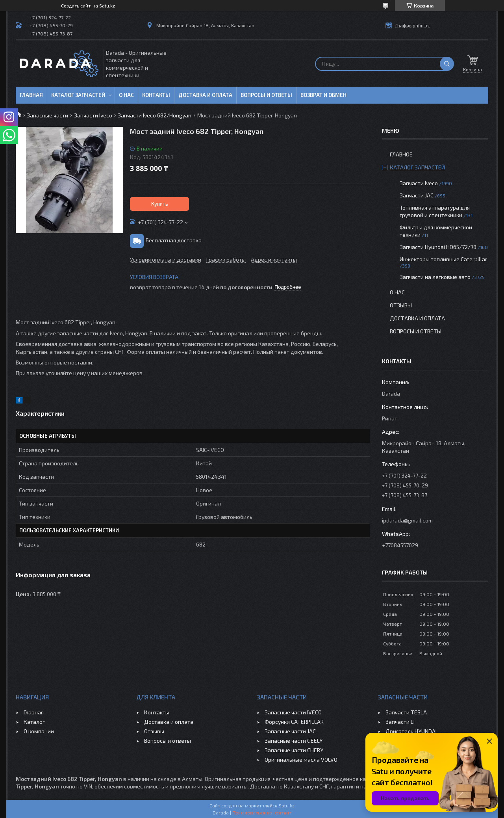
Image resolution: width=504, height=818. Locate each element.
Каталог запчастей (78, 95)
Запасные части (47, 115)
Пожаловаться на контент (262, 812)
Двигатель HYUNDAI (411, 731)
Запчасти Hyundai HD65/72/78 (438, 247)
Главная (31, 95)
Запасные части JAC (290, 731)
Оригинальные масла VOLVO (301, 759)
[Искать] (447, 64)
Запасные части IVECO (293, 712)
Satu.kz (287, 805)
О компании (39, 731)
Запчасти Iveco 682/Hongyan (155, 115)
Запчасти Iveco (93, 115)
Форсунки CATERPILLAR (294, 722)
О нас (126, 95)
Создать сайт (76, 6)
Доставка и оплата (205, 95)
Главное (401, 154)
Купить (160, 204)
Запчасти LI (400, 722)
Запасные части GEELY (294, 741)
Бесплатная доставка (174, 240)
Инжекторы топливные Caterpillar (443, 259)
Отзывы (401, 305)
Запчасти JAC (417, 195)
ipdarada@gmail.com (407, 520)
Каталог (34, 722)
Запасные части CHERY (294, 750)
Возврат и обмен (323, 95)
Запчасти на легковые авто (435, 277)
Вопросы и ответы (266, 95)
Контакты (156, 95)
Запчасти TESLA (406, 712)
